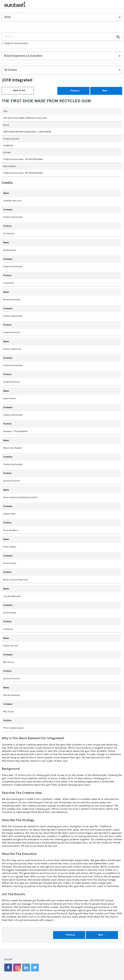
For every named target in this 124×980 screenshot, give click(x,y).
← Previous (73, 91)
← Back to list (18, 91)
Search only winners (15, 43)
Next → (106, 91)
